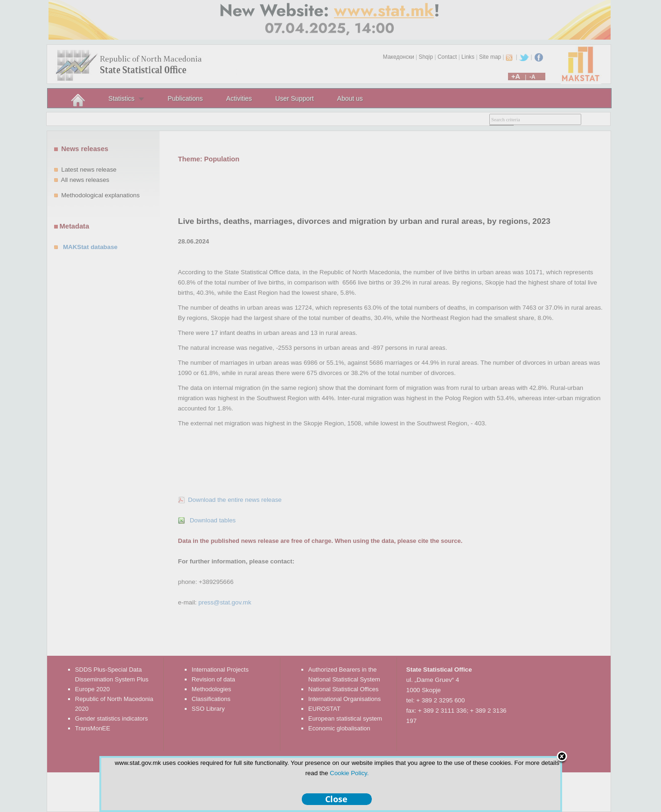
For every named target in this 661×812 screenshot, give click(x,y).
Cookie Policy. (349, 773)
